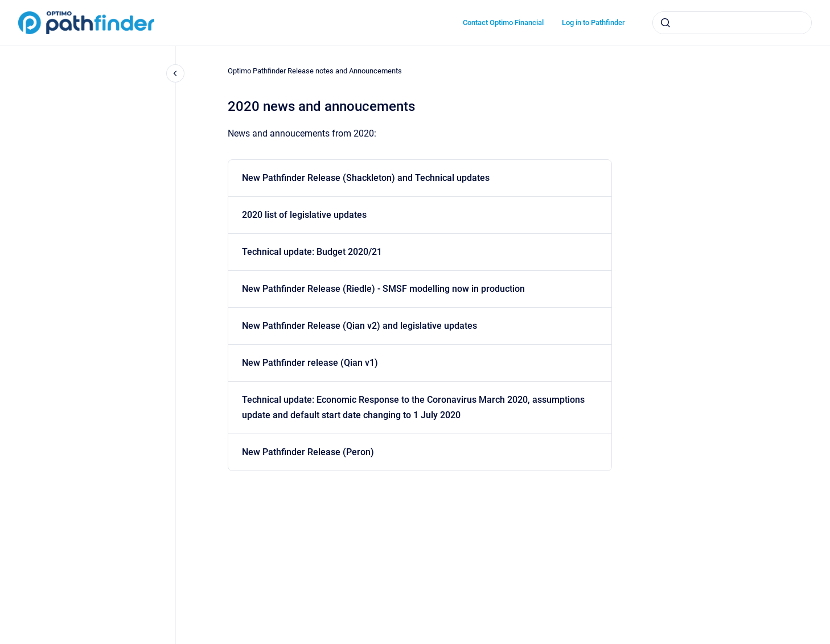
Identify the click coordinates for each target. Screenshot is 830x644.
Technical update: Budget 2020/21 (312, 252)
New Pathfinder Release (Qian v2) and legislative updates (359, 326)
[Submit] (665, 23)
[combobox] (732, 23)
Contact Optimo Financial (503, 22)
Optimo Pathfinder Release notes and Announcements (315, 71)
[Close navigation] (175, 73)
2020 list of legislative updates (304, 215)
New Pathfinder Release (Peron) (308, 452)
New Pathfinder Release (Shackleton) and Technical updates (366, 178)
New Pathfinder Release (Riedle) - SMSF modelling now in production (383, 289)
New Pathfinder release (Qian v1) (310, 363)
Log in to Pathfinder (593, 22)
